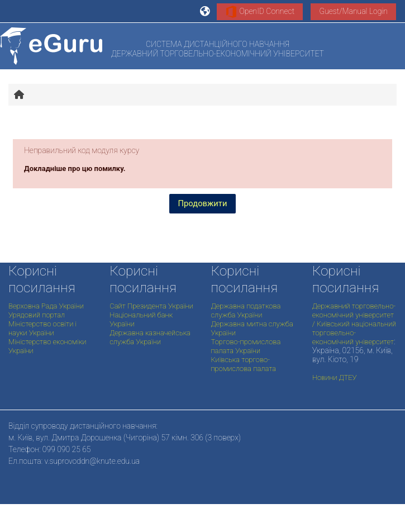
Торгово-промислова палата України (246, 346)
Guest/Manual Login (353, 11)
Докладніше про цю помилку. (75, 168)
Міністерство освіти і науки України (42, 328)
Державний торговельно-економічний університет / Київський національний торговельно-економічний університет (354, 324)
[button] (206, 11)
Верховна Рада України (46, 306)
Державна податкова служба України (246, 310)
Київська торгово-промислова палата (244, 364)
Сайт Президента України (151, 306)
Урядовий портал (37, 315)
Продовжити (203, 203)
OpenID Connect (260, 12)
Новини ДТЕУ (335, 377)
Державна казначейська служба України (150, 337)
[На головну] (51, 46)
